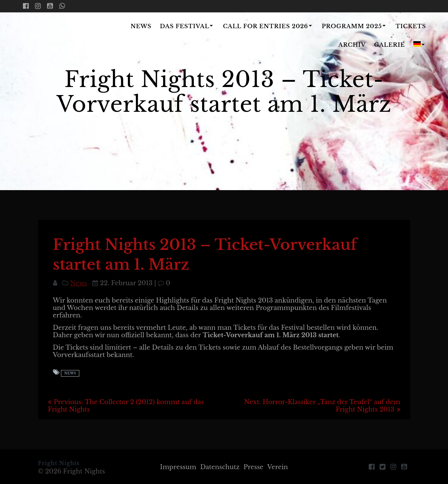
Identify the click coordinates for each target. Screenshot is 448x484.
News (141, 26)
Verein (278, 467)
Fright (59, 36)
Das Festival (184, 26)
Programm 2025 (352, 26)
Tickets (411, 26)
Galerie (389, 45)
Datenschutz (220, 467)
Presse (254, 467)
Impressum (178, 467)
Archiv (352, 45)
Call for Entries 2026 (265, 26)
